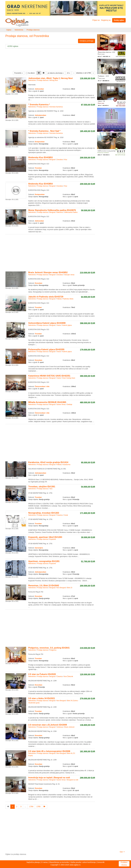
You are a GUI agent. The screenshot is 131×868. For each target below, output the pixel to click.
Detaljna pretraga (87, 41)
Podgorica (53, 650)
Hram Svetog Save (69, 378)
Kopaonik (53, 539)
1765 (38, 807)
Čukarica (59, 515)
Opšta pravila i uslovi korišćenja (83, 862)
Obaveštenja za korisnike (59, 862)
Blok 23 (70, 588)
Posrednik (18, 73)
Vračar (59, 325)
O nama (44, 862)
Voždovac (60, 727)
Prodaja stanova (33, 30)
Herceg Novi (54, 80)
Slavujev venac (69, 275)
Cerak (66, 515)
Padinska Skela (68, 299)
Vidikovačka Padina (71, 212)
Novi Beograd (61, 588)
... (25, 807)
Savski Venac (61, 404)
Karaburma (66, 465)
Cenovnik (101, 862)
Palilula (59, 299)
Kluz (66, 160)
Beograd (52, 160)
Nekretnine (19, 30)
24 (69, 73)
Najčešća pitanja (33, 862)
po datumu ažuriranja (56, 73)
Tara (51, 489)
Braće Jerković (70, 727)
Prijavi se (96, 20)
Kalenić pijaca (67, 325)
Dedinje (70, 404)
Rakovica (60, 212)
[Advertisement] (50, 252)
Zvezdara (60, 160)
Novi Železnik (68, 676)
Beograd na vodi (73, 780)
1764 (31, 807)
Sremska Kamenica (56, 107)
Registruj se (106, 20)
